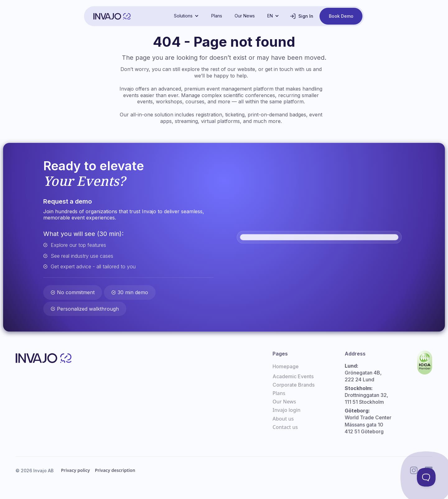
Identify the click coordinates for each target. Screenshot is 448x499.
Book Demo (341, 16)
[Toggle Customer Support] (426, 477)
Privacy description (115, 470)
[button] (186, 16)
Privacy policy (75, 470)
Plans (217, 16)
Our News (245, 16)
